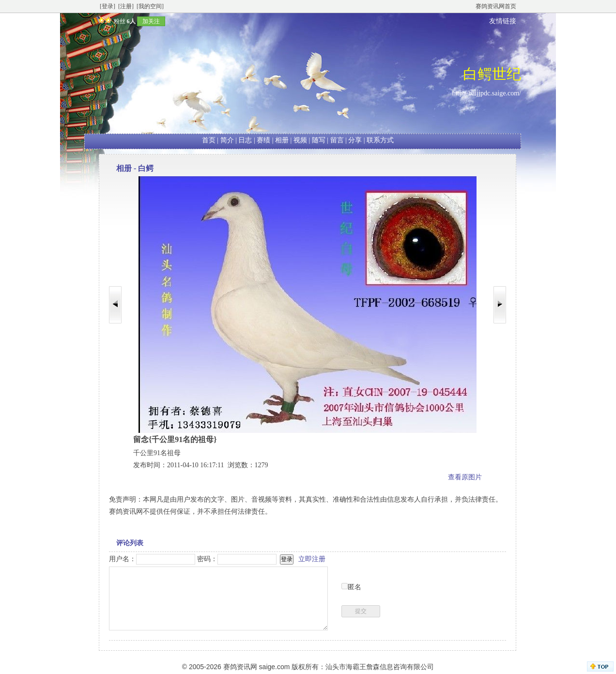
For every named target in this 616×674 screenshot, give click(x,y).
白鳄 (146, 168)
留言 (337, 140)
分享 (355, 140)
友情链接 (503, 21)
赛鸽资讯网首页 (496, 6)
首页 (209, 140)
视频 (300, 140)
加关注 (151, 21)
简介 (227, 140)
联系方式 (380, 140)
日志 (245, 140)
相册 (282, 140)
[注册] (126, 6)
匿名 (354, 587)
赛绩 (263, 140)
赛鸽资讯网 (240, 667)
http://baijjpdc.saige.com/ (487, 93)
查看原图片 (465, 477)
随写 (319, 140)
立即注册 (312, 559)
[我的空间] (150, 6)
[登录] (108, 6)
